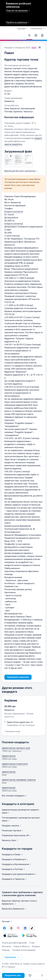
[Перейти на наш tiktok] (32, 928)
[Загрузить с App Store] (11, 935)
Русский (7, 922)
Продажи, (12, 826)
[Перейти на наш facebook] (4, 928)
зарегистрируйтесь (13, 144)
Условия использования (24, 950)
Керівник (11, 700)
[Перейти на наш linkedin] (25, 928)
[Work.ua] (4, 36)
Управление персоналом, (17, 835)
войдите (38, 138)
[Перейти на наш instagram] (18, 928)
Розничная (13, 831)
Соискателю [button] (12, 957)
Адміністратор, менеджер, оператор (19, 780)
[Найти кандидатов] (29, 36)
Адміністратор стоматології (15, 764)
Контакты (6, 946)
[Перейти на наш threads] (11, 928)
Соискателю (38, 29)
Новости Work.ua (21, 946)
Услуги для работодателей (14, 943)
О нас (32, 943)
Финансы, (10, 840)
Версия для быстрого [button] (21, 171)
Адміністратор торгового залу (16, 748)
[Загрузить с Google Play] (30, 935)
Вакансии (15, 909)
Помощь (6, 950)
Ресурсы (36, 946)
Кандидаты (13, 854)
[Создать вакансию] (36, 36)
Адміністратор (9, 756)
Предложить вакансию (15, 975)
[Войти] (42, 36)
